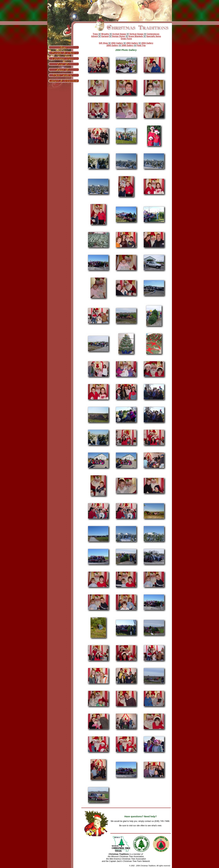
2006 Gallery (127, 45)
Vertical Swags (136, 34)
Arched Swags (119, 34)
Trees (95, 34)
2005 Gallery (112, 45)
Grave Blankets (136, 36)
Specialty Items (154, 36)
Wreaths (105, 34)
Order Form (126, 39)
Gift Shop (103, 43)
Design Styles (119, 36)
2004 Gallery (147, 43)
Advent (95, 36)
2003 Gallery (132, 43)
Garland (105, 36)
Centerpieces (153, 34)
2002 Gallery (117, 43)
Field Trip (141, 45)
